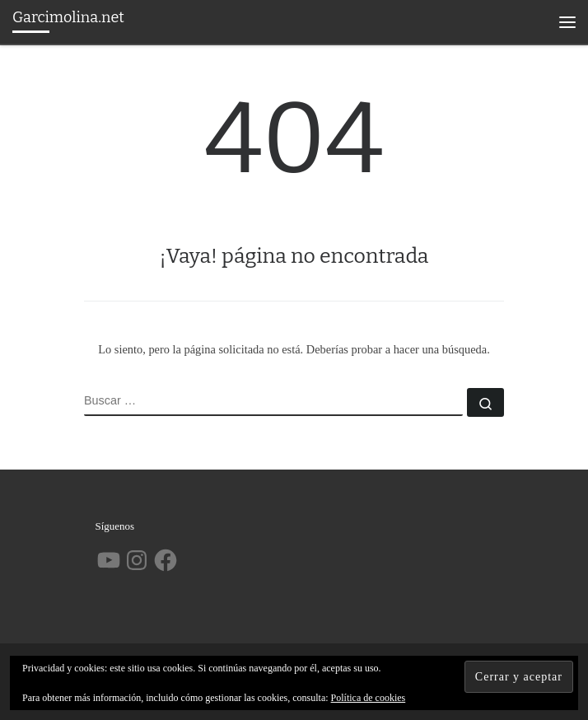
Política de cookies (369, 698)
